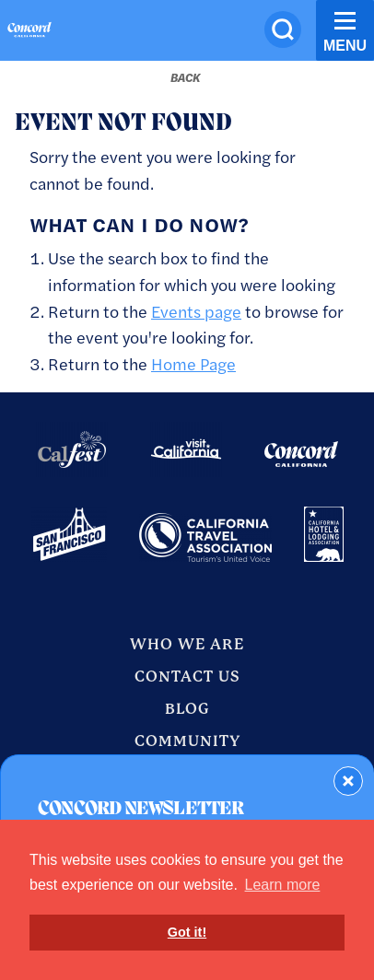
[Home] (29, 32)
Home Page (193, 363)
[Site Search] (283, 29)
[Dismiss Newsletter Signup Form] (348, 781)
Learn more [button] (283, 885)
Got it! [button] (187, 932)
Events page (196, 311)
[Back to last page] (185, 77)
